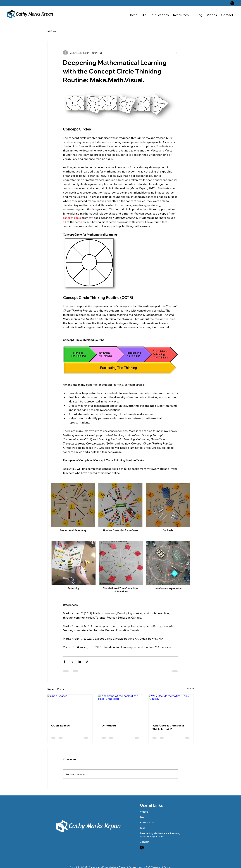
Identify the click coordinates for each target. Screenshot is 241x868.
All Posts (52, 31)
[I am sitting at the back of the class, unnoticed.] (120, 707)
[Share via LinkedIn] (80, 662)
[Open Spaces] (70, 707)
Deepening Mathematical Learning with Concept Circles (160, 835)
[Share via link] (87, 662)
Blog (143, 828)
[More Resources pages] (190, 15)
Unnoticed (109, 725)
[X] (232, 3)
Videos (144, 812)
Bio (142, 817)
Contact (145, 842)
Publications (147, 822)
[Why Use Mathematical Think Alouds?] (171, 707)
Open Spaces (61, 725)
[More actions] (176, 53)
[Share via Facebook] (64, 662)
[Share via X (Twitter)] (72, 662)
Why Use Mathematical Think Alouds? (168, 727)
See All (190, 689)
